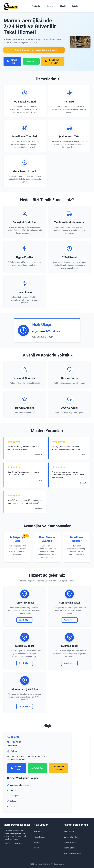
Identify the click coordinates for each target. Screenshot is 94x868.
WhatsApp (32, 61)
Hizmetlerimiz (39, 837)
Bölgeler (63, 6)
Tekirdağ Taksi (70, 848)
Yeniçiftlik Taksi (70, 831)
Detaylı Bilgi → (25, 620)
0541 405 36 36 (14, 742)
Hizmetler (50, 6)
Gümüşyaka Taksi (71, 837)
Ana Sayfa (36, 6)
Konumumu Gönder (52, 61)
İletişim (75, 6)
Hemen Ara (12, 61)
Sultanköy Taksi (70, 842)
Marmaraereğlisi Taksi (73, 853)
